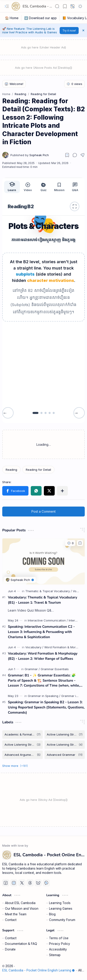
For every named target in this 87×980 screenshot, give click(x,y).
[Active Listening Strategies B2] (65, 745)
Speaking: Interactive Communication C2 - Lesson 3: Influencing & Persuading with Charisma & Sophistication (41, 632)
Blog (52, 914)
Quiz (43, 187)
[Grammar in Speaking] (44, 696)
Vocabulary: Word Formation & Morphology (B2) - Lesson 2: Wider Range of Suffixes (43, 656)
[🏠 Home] (12, 18)
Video (28, 187)
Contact (11, 920)
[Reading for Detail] (38, 470)
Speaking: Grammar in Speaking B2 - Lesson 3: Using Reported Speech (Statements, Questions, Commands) (46, 707)
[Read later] (67, 155)
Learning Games (61, 909)
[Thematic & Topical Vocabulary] (49, 591)
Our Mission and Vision (22, 909)
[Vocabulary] (34, 647)
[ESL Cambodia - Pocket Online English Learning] (16, 6)
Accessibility (58, 949)
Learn (12, 186)
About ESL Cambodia (20, 903)
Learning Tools (60, 903)
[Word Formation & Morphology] (66, 647)
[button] (7, 6)
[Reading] (11, 470)
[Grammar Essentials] (55, 669)
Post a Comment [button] (43, 511)
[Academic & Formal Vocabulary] (22, 734)
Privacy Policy (60, 944)
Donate (10, 949)
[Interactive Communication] (48, 620)
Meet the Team (16, 914)
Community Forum (62, 920)
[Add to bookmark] (80, 543)
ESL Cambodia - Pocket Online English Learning (39, 970)
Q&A (75, 187)
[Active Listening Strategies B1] (22, 745)
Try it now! (69, 31)
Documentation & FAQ (21, 944)
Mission (59, 187)
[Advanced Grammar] (65, 755)
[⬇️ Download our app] (41, 18)
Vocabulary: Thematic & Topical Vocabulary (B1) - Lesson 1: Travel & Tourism (43, 600)
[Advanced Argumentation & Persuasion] (22, 755)
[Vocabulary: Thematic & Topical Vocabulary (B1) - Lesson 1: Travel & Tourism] (43, 561)
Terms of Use (59, 938)
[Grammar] (32, 669)
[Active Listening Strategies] (65, 734)
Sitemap (55, 955)
